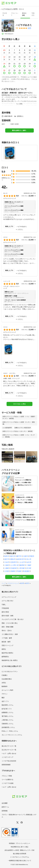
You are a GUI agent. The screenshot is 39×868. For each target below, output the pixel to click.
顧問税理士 (5, 657)
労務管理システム (7, 724)
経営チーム (5, 807)
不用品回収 (5, 608)
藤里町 (22, 565)
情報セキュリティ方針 (27, 850)
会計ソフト (5, 701)
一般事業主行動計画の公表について (20, 861)
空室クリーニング (7, 645)
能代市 (13, 556)
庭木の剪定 (5, 612)
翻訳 (3, 698)
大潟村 (7, 571)
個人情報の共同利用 (20, 854)
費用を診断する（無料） (19, 130)
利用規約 (12, 843)
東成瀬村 (26, 571)
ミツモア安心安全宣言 (9, 761)
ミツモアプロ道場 (7, 783)
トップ (4, 583)
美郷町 (13, 571)
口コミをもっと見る (19, 404)
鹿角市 (13, 559)
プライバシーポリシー (23, 843)
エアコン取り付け (7, 601)
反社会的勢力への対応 (12, 850)
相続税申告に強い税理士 (10, 660)
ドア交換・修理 (7, 638)
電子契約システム (7, 716)
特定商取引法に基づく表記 (20, 847)
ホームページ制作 (7, 690)
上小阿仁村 (15, 565)
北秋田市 (14, 562)
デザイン (5, 694)
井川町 (29, 568)
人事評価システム (7, 720)
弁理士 (4, 683)
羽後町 (19, 571)
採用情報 (5, 811)
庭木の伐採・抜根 (7, 616)
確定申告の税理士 (7, 653)
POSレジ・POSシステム (10, 731)
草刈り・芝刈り (7, 631)
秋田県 (22, 583)
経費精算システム (7, 712)
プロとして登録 (7, 776)
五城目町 (14, 568)
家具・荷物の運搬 (7, 627)
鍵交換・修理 (6, 642)
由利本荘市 (21, 559)
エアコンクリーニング (9, 597)
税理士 (4, 649)
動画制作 (5, 686)
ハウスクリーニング (13, 583)
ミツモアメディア (7, 757)
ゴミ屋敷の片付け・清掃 (10, 634)
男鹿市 (32, 556)
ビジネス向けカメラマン (10, 672)
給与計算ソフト (7, 709)
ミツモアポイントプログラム (20, 857)
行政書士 (5, 675)
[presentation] (5, 14)
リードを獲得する (7, 780)
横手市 (19, 556)
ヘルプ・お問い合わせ (9, 753)
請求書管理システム (8, 727)
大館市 (25, 556)
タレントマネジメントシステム (12, 735)
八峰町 (7, 568)
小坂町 (7, 565)
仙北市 (29, 562)
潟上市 (29, 559)
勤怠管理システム (7, 705)
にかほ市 (22, 562)
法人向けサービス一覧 (9, 750)
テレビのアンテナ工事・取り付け (13, 619)
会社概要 (5, 803)
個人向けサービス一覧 (9, 746)
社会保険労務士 (7, 679)
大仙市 (7, 562)
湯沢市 (7, 559)
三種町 (29, 565)
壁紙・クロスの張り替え (10, 623)
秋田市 (7, 556)
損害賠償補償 (6, 765)
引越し (4, 604)
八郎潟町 (22, 568)
